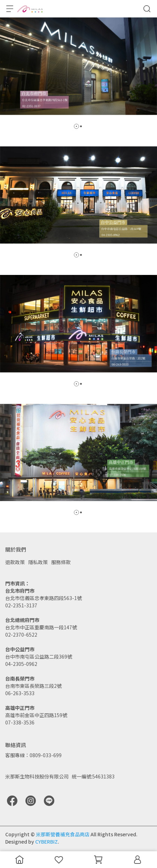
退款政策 (15, 562)
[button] (76, 126)
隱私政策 (38, 562)
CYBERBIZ (46, 842)
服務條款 (61, 562)
